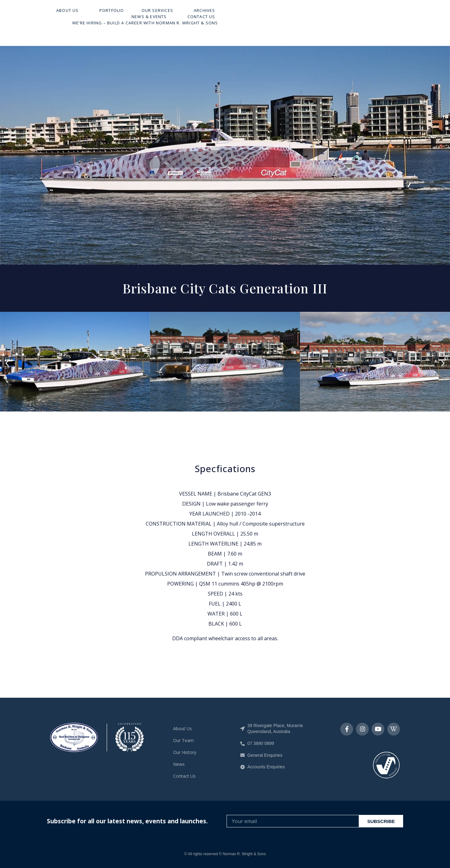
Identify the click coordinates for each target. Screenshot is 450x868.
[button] (7, 363)
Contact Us (380, 21)
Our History (185, 752)
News (179, 764)
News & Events (330, 21)
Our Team (183, 740)
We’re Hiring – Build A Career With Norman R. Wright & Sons (324, 27)
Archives (283, 21)
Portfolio (190, 21)
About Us (147, 21)
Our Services (237, 21)
